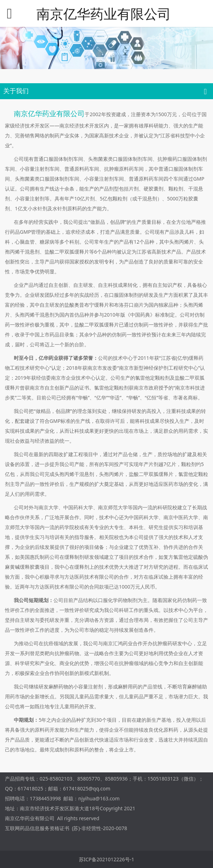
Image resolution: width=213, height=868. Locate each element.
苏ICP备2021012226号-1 (107, 859)
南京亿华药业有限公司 (104, 14)
